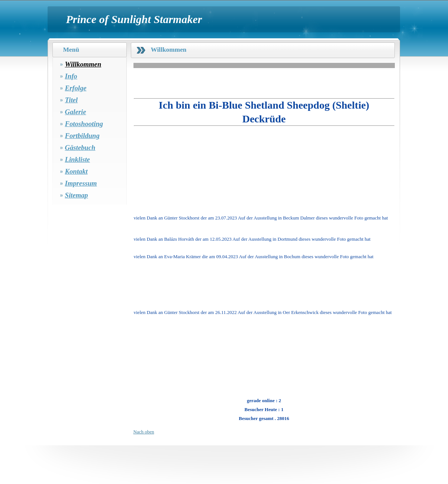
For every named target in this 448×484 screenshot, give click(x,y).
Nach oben (144, 432)
